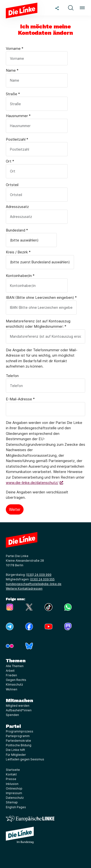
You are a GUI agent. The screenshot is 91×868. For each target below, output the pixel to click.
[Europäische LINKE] (30, 819)
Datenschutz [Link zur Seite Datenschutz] (15, 798)
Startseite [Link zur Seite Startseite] (13, 770)
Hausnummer (18, 116)
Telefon (12, 376)
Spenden (12, 715)
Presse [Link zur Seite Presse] (11, 779)
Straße (13, 94)
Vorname (15, 48)
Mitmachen (19, 700)
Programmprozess (20, 731)
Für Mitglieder (16, 755)
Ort (10, 161)
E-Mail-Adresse (20, 399)
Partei (13, 726)
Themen (16, 661)
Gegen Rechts (16, 680)
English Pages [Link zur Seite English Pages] (16, 807)
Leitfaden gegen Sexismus (25, 759)
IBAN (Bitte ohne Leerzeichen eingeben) (41, 297)
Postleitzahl (17, 139)
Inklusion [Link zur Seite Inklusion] (12, 784)
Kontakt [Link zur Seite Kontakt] (11, 774)
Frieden (11, 675)
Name (12, 70)
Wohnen (12, 689)
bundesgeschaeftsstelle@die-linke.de (34, 584)
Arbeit (10, 671)
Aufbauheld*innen (19, 710)
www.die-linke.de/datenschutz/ (32, 483)
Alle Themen (15, 666)
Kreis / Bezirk (18, 252)
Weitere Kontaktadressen (24, 589)
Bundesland (17, 230)
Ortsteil (12, 185)
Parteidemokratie (18, 741)
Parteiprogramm (18, 736)
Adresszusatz (17, 207)
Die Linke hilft (15, 750)
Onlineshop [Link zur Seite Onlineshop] (14, 788)
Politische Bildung (19, 745)
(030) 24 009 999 (39, 575)
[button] (71, 8)
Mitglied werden (18, 706)
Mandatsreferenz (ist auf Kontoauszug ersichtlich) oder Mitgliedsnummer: (38, 324)
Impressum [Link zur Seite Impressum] (14, 793)
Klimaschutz (14, 684)
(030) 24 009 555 (42, 579)
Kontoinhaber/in (20, 276)
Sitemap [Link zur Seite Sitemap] (12, 802)
